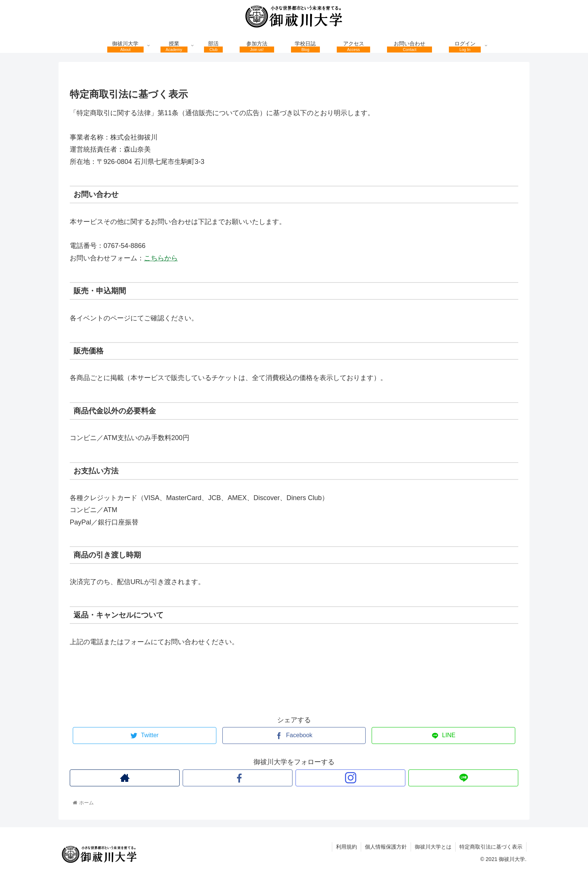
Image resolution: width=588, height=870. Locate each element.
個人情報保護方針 (386, 847)
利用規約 (346, 847)
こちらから (161, 258)
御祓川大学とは (433, 847)
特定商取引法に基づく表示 (491, 847)
